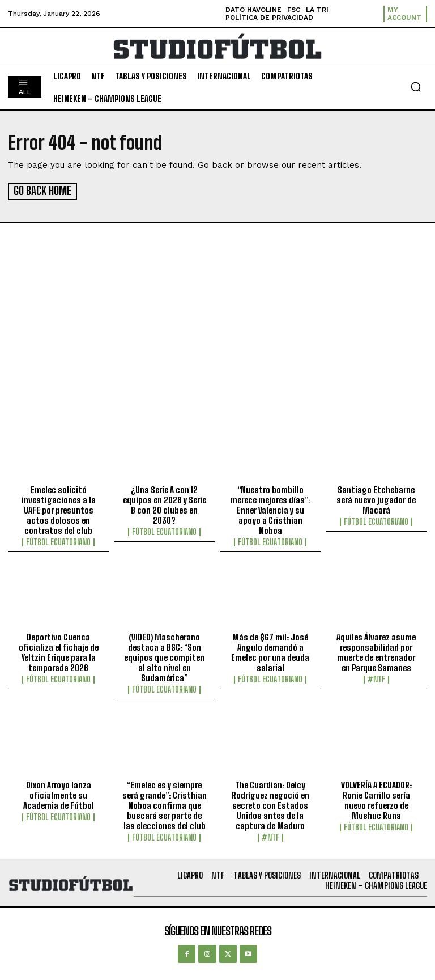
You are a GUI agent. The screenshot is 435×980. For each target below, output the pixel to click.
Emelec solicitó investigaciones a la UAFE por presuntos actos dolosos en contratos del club (59, 508)
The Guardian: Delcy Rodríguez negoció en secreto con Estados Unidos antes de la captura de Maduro (270, 804)
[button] (416, 87)
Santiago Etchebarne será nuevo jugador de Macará (376, 498)
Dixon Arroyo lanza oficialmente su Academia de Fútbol (59, 794)
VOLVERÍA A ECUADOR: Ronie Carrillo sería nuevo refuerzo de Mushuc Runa (376, 799)
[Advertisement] (217, 323)
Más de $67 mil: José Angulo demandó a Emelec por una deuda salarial (270, 651)
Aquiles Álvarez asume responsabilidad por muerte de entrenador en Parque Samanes (376, 651)
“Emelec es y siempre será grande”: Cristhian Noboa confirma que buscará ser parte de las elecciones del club (165, 804)
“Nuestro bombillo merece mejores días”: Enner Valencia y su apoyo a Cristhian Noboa (270, 508)
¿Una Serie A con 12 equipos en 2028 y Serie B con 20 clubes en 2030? (165, 503)
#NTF (376, 678)
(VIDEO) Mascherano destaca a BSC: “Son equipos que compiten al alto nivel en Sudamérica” (164, 656)
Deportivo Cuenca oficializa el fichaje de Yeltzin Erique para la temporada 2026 (59, 651)
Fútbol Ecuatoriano (58, 541)
